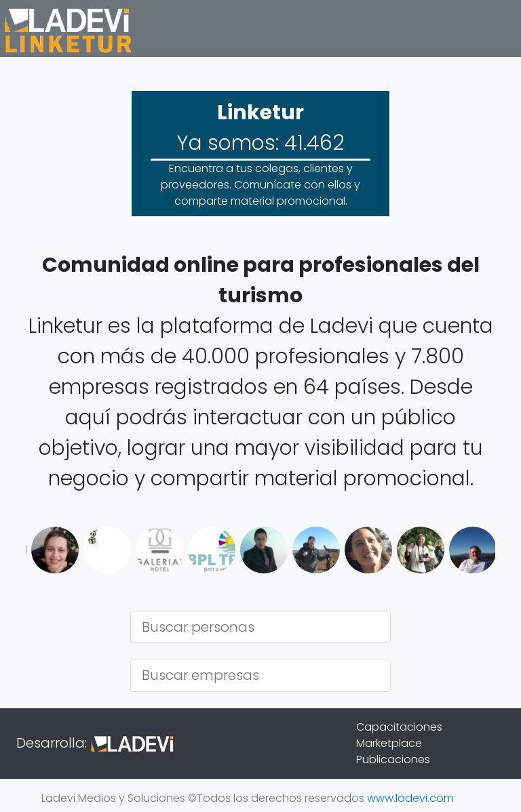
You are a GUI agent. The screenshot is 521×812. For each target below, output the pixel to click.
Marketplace (389, 743)
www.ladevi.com (410, 798)
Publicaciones (393, 759)
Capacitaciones (399, 727)
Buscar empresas (200, 675)
